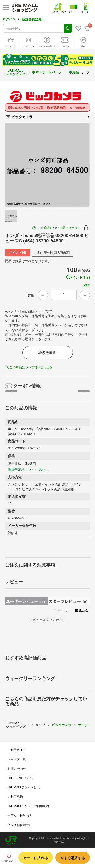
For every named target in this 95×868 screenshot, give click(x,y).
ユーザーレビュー (26, 602)
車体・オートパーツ (47, 72)
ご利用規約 (15, 797)
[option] (48, 165)
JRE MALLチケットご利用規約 (28, 806)
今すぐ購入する (73, 858)
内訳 (87, 285)
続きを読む (48, 353)
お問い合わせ (17, 769)
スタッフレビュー (69, 602)
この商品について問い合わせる (59, 228)
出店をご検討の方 (20, 816)
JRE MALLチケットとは (24, 787)
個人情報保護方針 (20, 825)
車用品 (74, 72)
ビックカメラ (48, 117)
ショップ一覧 (17, 759)
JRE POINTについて (21, 778)
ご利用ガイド (17, 750)
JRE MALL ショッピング (15, 72)
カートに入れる (36, 858)
